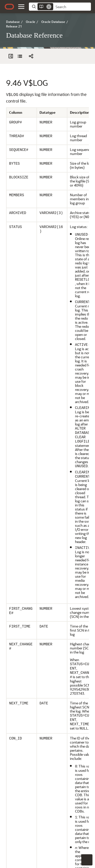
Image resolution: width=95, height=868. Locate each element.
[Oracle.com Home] (9, 7)
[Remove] (49, 7)
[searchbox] (72, 7)
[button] (21, 7)
